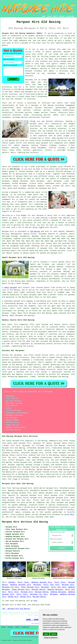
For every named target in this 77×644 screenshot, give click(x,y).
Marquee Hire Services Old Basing (25, 522)
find (9, 488)
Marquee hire (8, 231)
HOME (43, 16)
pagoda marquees (20, 181)
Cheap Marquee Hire (21, 590)
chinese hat (58, 186)
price (33, 225)
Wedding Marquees (55, 590)
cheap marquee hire (66, 470)
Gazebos (12, 582)
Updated (17, 627)
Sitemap (3, 627)
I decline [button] (54, 634)
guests (35, 197)
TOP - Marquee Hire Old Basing (16, 609)
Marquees (37, 585)
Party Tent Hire (51, 585)
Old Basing (15, 169)
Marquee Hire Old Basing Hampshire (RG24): (23, 33)
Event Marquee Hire (30, 587)
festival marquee (63, 171)
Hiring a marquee (10, 192)
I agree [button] (46, 634)
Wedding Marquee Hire (42, 582)
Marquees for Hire (10, 587)
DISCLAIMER (70, 16)
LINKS (49, 16)
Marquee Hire (68, 585)
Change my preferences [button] (51, 638)
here (72, 515)
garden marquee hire (46, 470)
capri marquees (54, 181)
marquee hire (21, 38)
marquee (25, 43)
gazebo (12, 171)
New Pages (10, 627)
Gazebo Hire (13, 597)
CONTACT (62, 16)
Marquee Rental (38, 590)
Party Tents (23, 582)
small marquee (11, 288)
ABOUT (55, 16)
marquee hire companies (52, 143)
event (19, 211)
